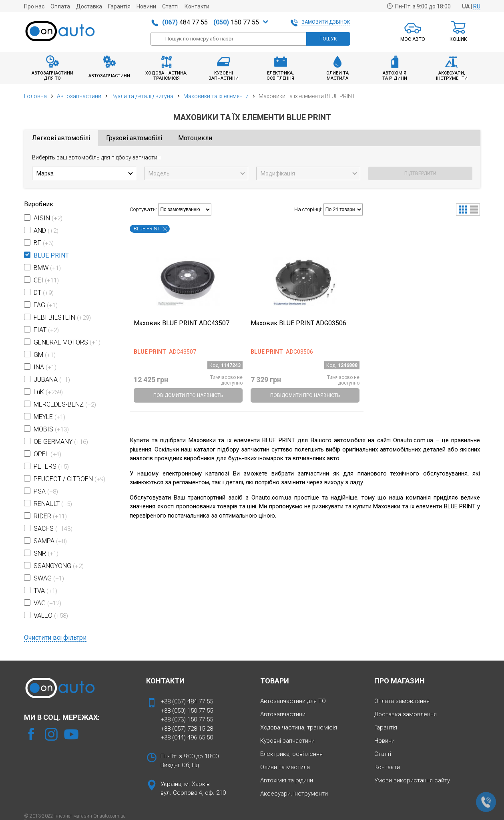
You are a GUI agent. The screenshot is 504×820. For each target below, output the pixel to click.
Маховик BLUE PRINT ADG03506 (298, 323)
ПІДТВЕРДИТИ (420, 173)
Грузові (134, 138)
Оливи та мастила (285, 767)
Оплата (60, 6)
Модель (159, 173)
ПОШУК (328, 39)
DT (44, 293)
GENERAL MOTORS (67, 342)
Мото (195, 138)
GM (45, 355)
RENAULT (53, 504)
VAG (47, 603)
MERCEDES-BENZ (65, 404)
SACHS (53, 529)
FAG (46, 305)
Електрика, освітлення (291, 754)
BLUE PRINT (51, 255)
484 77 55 (185, 22)
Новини (146, 6)
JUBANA (52, 380)
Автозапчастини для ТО (293, 701)
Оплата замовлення (402, 701)
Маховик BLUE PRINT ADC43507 (182, 323)
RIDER (50, 516)
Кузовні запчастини (287, 741)
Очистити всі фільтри (55, 638)
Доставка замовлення (406, 714)
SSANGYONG (59, 566)
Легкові (61, 138)
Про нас (34, 6)
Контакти (197, 6)
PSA (46, 491)
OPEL (47, 454)
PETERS (51, 466)
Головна (35, 96)
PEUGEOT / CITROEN (69, 479)
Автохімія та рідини (287, 780)
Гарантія (119, 6)
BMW (47, 268)
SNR (46, 553)
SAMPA (50, 541)
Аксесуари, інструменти (294, 794)
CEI (46, 280)
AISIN (48, 218)
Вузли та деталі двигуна (142, 96)
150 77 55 (236, 22)
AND (46, 231)
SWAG (49, 578)
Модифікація (278, 173)
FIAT (46, 330)
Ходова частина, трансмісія (299, 727)
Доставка (89, 6)
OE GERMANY (61, 442)
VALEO (51, 616)
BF (44, 243)
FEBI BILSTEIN (62, 317)
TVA (45, 591)
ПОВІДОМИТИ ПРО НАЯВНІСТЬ (188, 395)
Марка (45, 173)
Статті (170, 6)
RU (477, 6)
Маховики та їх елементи (216, 96)
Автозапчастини (79, 96)
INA (45, 367)
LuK (48, 392)
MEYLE (49, 417)
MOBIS (51, 429)
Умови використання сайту (412, 780)
